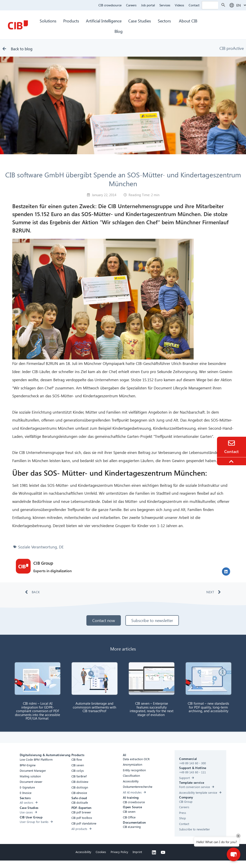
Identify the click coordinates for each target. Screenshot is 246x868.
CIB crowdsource (110, 5)
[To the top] (232, 461)
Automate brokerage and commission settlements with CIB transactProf (94, 707)
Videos (179, 5)
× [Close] (238, 836)
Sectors (165, 21)
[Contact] (231, 443)
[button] (226, 571)
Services (165, 5)
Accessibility (83, 852)
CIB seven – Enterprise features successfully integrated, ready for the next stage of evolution (152, 709)
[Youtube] (163, 852)
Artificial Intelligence (104, 21)
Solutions (48, 21)
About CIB (188, 21)
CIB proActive (232, 48)
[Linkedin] (154, 852)
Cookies (101, 852)
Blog (119, 31)
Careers (131, 5)
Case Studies (140, 21)
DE (61, 547)
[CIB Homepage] (18, 25)
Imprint (137, 852)
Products (71, 21)
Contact (194, 5)
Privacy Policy (119, 852)
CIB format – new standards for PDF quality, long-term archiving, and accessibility (208, 707)
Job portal (148, 5)
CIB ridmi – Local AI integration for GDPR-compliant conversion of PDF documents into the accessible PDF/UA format (38, 711)
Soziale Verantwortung (38, 547)
